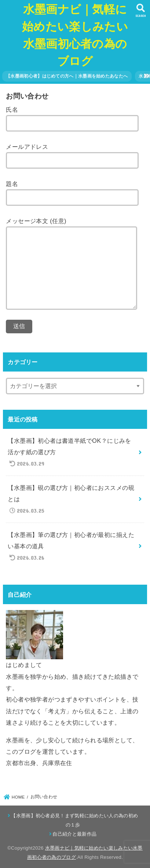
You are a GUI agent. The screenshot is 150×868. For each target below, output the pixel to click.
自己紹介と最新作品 (74, 834)
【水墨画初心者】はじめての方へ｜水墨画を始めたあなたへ (67, 76)
